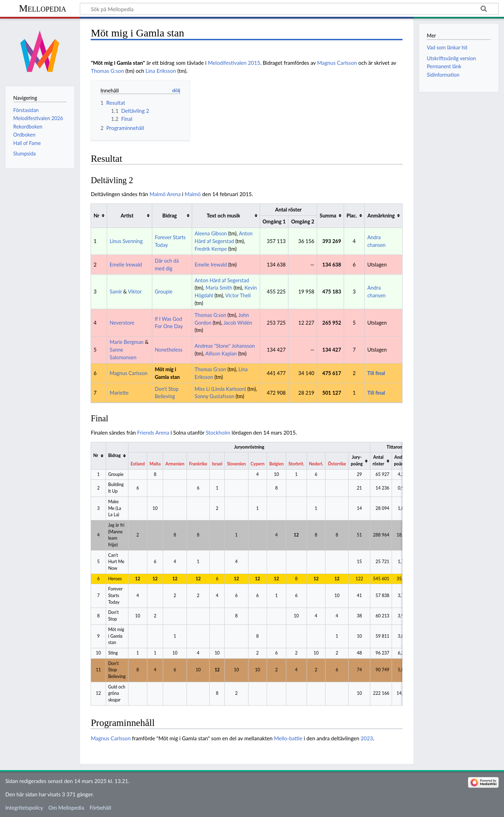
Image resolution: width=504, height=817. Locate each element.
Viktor (135, 292)
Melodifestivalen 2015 (234, 63)
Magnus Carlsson (337, 63)
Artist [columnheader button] (127, 216)
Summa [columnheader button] (328, 216)
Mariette (119, 393)
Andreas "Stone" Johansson (225, 346)
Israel (217, 464)
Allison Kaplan (221, 354)
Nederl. (316, 464)
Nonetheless (169, 350)
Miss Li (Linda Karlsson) (220, 389)
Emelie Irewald (126, 265)
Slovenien (237, 464)
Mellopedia (43, 8)
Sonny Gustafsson (214, 396)
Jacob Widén (238, 323)
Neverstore (122, 323)
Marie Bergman (127, 342)
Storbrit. (296, 464)
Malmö (193, 194)
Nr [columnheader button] (97, 216)
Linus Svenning (126, 241)
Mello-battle (288, 738)
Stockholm (218, 432)
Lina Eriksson (161, 71)
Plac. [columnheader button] (352, 216)
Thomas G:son (107, 71)
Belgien (276, 464)
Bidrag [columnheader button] (170, 216)
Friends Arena (153, 432)
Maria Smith (219, 288)
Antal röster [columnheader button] (379, 461)
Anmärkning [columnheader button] (381, 216)
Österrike (337, 464)
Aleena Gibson (211, 233)
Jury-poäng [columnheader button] (357, 461)
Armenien (175, 464)
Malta (155, 464)
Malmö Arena (165, 194)
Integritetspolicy (24, 808)
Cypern (258, 464)
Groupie (164, 292)
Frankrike (198, 464)
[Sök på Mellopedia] (289, 9)
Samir (116, 292)
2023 (367, 738)
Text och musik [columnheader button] (224, 216)
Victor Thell (238, 295)
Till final (376, 373)
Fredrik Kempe (211, 249)
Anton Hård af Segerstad (222, 280)
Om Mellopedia (66, 808)
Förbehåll (100, 808)
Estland (138, 464)
